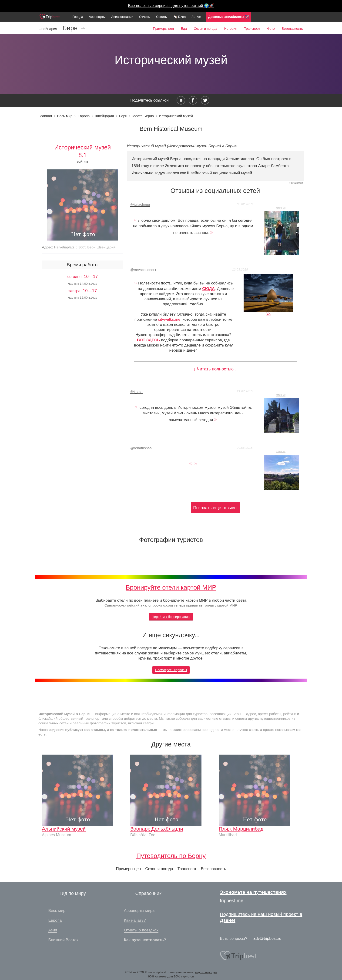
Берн (123, 116)
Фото (271, 29)
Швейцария (104, 116)
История (231, 29)
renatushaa (141, 448)
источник (281, 208)
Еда (184, 29)
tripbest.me (232, 901)
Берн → (74, 28)
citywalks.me (169, 319)
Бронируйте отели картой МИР (171, 587)
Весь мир (65, 116)
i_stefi (137, 391)
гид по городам (206, 972)
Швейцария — (50, 29)
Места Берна (143, 116)
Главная (45, 116)
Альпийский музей (64, 829)
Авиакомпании (122, 17)
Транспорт (252, 29)
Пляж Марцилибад (241, 829)
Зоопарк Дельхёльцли (157, 829)
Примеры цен (163, 29)
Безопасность (292, 29)
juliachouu (140, 204)
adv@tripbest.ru (267, 939)
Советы (162, 17)
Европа (84, 116)
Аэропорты (97, 17)
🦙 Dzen (180, 17)
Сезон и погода (206, 29)
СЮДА (208, 289)
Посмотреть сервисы (171, 670)
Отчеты (145, 17)
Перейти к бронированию (171, 617)
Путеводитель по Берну (171, 856)
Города (78, 17)
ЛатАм (196, 17)
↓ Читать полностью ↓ (215, 369)
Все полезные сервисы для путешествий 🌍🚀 (171, 6)
